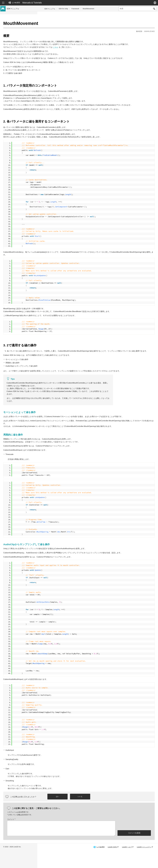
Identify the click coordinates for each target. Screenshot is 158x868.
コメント (49, 836)
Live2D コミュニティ (144, 864)
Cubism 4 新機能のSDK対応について (20, 35)
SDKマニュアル (50, 9)
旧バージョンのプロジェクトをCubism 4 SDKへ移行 (21, 67)
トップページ (12, 24)
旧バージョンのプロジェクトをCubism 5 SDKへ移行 (21, 61)
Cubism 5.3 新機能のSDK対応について (21, 28)
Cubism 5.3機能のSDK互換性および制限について (21, 49)
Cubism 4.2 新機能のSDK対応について (21, 38)
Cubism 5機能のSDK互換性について (20, 53)
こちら (93, 44)
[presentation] (134, 842)
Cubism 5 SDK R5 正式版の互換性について (21, 43)
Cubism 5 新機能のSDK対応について (20, 31)
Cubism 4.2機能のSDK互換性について (20, 57)
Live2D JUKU (112, 864)
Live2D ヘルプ (127, 864)
